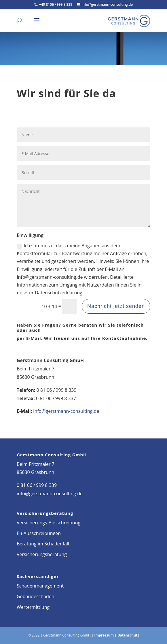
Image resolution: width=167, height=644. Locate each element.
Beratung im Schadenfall (43, 544)
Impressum (104, 635)
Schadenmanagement (40, 586)
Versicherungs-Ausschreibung (49, 523)
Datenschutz (128, 635)
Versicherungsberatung (42, 554)
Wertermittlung (33, 607)
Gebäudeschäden (35, 596)
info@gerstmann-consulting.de (66, 411)
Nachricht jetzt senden (116, 306)
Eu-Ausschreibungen (39, 533)
